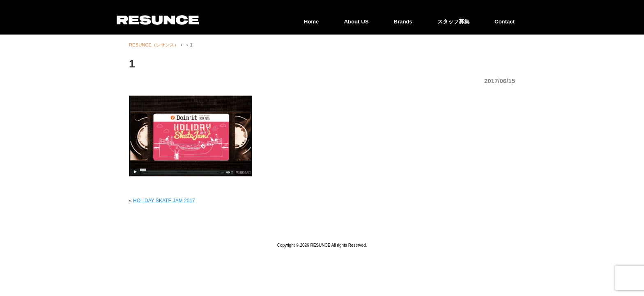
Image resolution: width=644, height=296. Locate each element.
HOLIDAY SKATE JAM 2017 (164, 201)
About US (356, 22)
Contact (505, 22)
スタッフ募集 (453, 22)
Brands (403, 22)
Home (312, 22)
